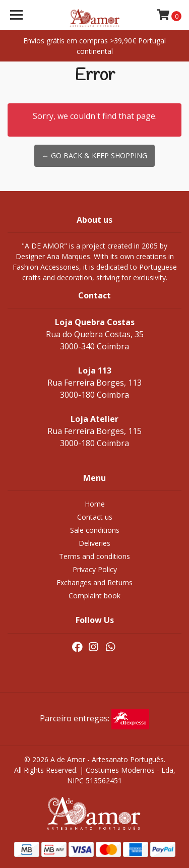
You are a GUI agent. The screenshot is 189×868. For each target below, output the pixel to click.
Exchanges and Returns (94, 582)
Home (95, 504)
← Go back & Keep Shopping (94, 156)
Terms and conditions (94, 556)
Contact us (95, 517)
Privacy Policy (95, 569)
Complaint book (94, 596)
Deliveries (94, 543)
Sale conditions (95, 530)
